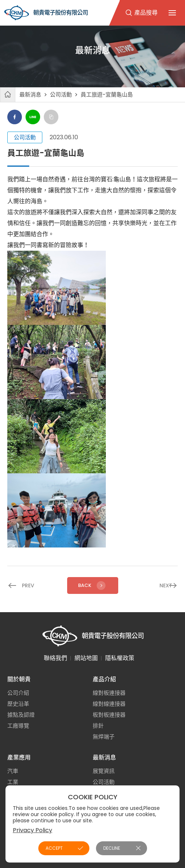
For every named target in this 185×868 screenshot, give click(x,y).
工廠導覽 (18, 726)
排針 (98, 726)
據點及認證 (21, 715)
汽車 (13, 771)
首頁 (8, 95)
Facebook (15, 117)
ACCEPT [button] (54, 848)
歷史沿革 (18, 704)
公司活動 (61, 94)
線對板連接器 (109, 693)
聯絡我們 (55, 658)
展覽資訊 (104, 771)
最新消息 (30, 94)
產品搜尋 (146, 13)
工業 (13, 782)
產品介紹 (104, 679)
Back (93, 585)
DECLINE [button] (112, 848)
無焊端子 (104, 737)
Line (33, 117)
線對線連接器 (109, 704)
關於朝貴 (19, 679)
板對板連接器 (109, 715)
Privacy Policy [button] (32, 830)
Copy (51, 117)
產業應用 (19, 757)
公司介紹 (18, 693)
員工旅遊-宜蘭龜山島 (107, 94)
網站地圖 (86, 658)
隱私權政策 (120, 658)
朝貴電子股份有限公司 (46, 13)
